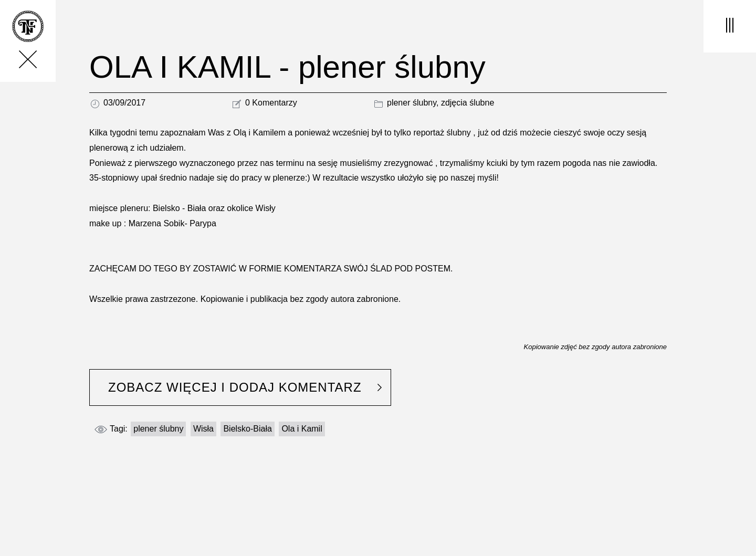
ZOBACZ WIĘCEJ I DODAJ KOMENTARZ (235, 387)
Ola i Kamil (302, 429)
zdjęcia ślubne (468, 103)
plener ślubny (412, 103)
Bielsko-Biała (247, 429)
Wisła (203, 429)
